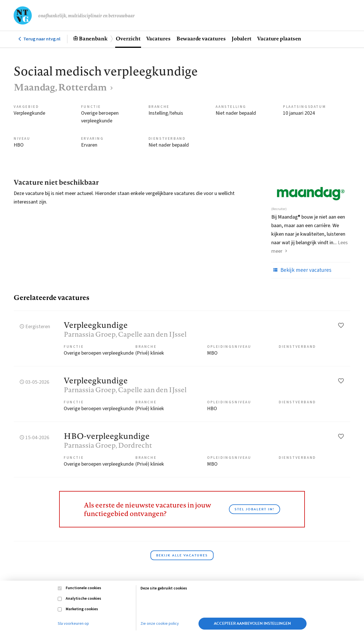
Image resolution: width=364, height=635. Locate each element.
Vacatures (158, 38)
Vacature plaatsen (279, 38)
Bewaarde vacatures (201, 38)
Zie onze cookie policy (160, 624)
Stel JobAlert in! (255, 509)
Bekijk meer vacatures (301, 270)
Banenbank (93, 38)
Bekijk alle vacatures (182, 555)
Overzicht (128, 38)
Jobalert (241, 38)
